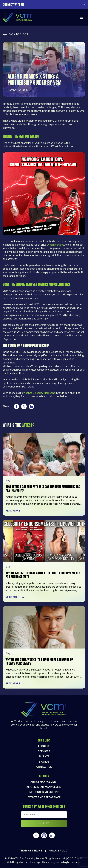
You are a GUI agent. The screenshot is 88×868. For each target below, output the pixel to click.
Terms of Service (31, 851)
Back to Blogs (15, 34)
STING (6, 241)
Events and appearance (44, 798)
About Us (44, 746)
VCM (17, 859)
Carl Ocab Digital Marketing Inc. (41, 862)
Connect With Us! (14, 5)
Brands (44, 762)
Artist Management (44, 782)
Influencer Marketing (44, 792)
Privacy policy (59, 851)
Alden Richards (56, 245)
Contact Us (44, 767)
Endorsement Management (44, 787)
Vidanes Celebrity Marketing (39, 393)
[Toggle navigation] (81, 17)
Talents (44, 757)
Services (44, 752)
